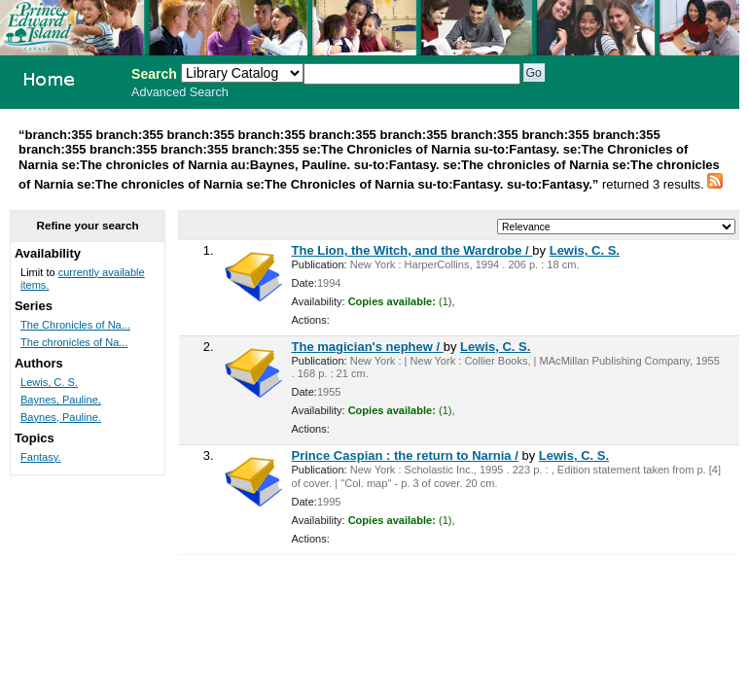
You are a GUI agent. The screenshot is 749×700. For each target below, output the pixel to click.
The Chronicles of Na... (75, 325)
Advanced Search (180, 92)
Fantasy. (41, 457)
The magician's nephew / (368, 347)
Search (154, 74)
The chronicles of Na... (74, 342)
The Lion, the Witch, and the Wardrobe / (412, 250)
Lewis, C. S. (585, 250)
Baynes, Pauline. (61, 417)
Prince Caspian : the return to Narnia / (405, 455)
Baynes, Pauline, (61, 400)
